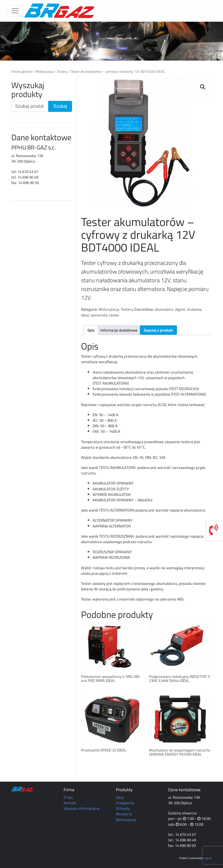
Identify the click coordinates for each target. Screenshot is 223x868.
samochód (99, 315)
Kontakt (70, 803)
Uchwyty (123, 808)
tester (114, 315)
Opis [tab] (91, 330)
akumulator (164, 309)
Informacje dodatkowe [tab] (119, 330)
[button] (203, 87)
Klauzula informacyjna (81, 808)
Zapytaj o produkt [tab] (158, 330)
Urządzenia (125, 803)
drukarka (194, 309)
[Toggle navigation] (15, 11)
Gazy (120, 797)
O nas (68, 797)
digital (180, 309)
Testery (62, 72)
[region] (111, 41)
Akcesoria (124, 814)
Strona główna (22, 72)
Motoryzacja (45, 72)
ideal (85, 315)
